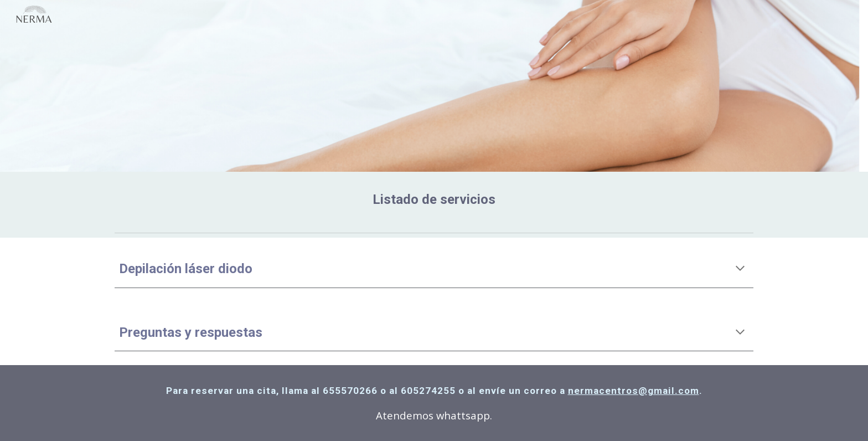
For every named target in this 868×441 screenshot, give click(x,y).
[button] (740, 269)
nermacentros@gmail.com (634, 391)
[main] (434, 200)
